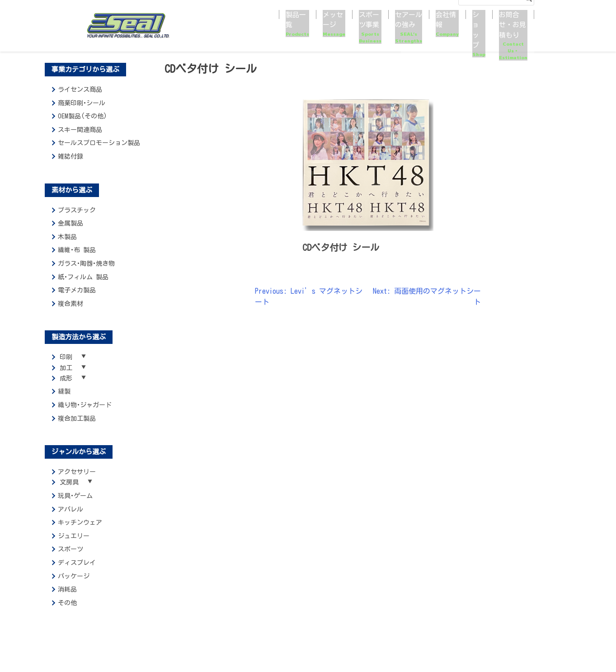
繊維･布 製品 (77, 250)
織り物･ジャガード (85, 411)
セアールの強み (353, 32)
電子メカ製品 (77, 290)
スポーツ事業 (294, 32)
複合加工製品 (77, 424)
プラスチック (77, 210)
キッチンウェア (80, 531)
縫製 (64, 397)
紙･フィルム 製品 (83, 277)
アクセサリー (77, 478)
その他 (67, 611)
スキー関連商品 (80, 130)
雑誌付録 (71, 156)
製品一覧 (208, 32)
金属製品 (71, 223)
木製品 (67, 237)
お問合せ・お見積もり (495, 32)
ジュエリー (74, 545)
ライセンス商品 (80, 89)
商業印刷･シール (82, 103)
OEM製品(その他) (82, 116)
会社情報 (403, 32)
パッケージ (74, 585)
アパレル (71, 518)
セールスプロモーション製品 (99, 143)
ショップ (440, 32)
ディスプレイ (77, 571)
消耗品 (67, 598)
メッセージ (248, 32)
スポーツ (71, 558)
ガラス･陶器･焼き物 (86, 263)
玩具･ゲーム (75, 504)
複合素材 (71, 304)
